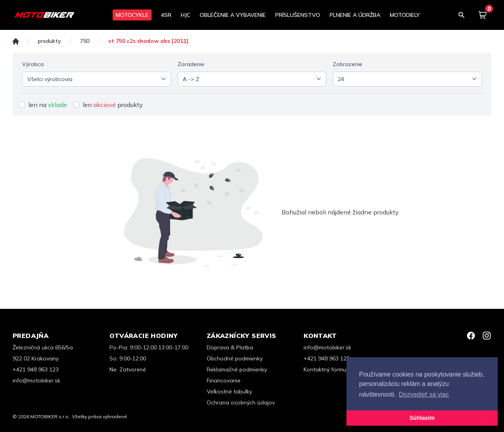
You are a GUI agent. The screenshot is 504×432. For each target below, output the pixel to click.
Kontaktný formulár (328, 369)
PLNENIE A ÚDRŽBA (355, 15)
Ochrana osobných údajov (241, 402)
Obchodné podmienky (235, 358)
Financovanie (224, 380)
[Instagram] (487, 336)
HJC (185, 15)
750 (85, 41)
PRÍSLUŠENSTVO (298, 15)
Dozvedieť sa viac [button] (424, 394)
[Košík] (483, 15)
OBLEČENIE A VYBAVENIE (233, 15)
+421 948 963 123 (36, 369)
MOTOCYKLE (132, 15)
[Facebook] (471, 336)
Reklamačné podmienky (237, 369)
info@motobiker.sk (36, 380)
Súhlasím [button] (422, 418)
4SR (166, 15)
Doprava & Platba (230, 347)
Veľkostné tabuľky (229, 391)
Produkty (49, 41)
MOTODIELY (405, 15)
